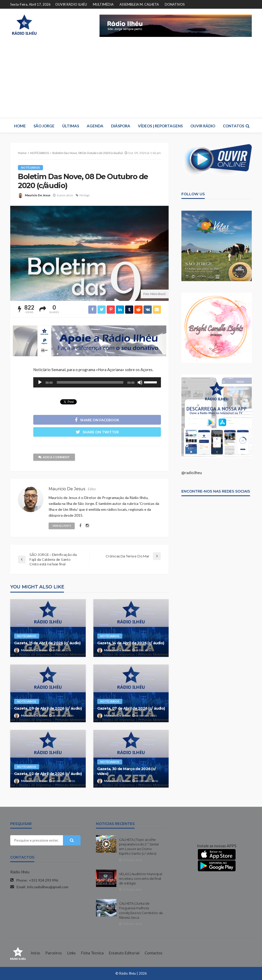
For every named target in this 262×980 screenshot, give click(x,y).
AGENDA (95, 126)
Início (35, 953)
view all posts (62, 526)
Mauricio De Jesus (38, 195)
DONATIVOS (175, 4)
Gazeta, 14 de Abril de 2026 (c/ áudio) (131, 643)
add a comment (54, 457)
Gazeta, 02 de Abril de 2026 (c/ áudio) (48, 774)
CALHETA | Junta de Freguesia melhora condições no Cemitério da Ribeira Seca (141, 910)
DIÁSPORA (121, 126)
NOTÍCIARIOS (30, 167)
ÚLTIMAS (71, 126)
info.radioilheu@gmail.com (48, 887)
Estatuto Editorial (124, 953)
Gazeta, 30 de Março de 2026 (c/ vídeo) (127, 771)
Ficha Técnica (92, 953)
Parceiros (54, 953)
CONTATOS (233, 126)
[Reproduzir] (40, 382)
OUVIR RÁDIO (203, 126)
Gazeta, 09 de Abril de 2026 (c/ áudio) (48, 708)
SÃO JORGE (44, 126)
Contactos (154, 953)
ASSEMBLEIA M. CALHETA (139, 4)
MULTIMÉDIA (103, 4)
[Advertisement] (131, 81)
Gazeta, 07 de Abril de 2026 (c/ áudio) (131, 708)
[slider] (90, 382)
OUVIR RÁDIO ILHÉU (71, 4)
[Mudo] (140, 382)
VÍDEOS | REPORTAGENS (160, 126)
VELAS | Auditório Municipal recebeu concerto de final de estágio (141, 879)
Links (71, 953)
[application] (97, 382)
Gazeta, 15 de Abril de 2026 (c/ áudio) (47, 643)
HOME (20, 126)
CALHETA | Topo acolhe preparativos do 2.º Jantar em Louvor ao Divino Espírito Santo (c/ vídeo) (139, 847)
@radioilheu (192, 473)
